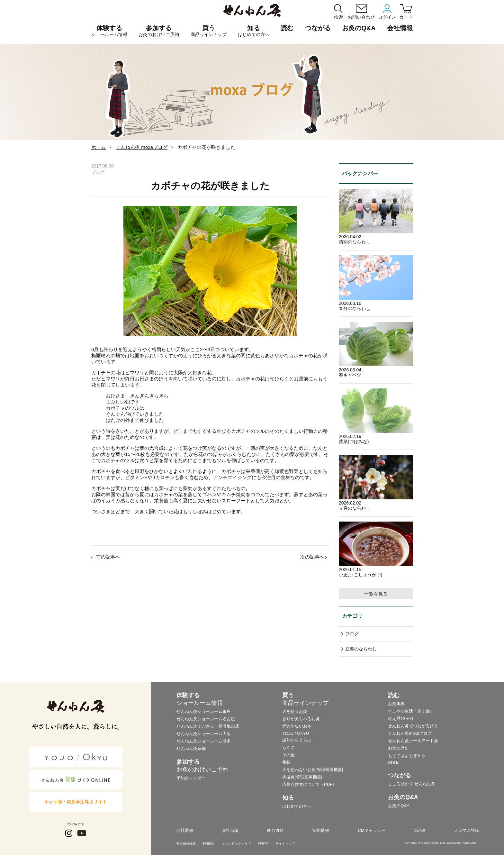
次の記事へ (312, 557)
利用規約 (209, 844)
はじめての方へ (297, 806)
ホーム (99, 147)
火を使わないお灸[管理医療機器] (313, 770)
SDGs (394, 763)
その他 (288, 755)
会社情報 (185, 830)
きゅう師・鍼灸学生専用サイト (76, 802)
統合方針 (275, 830)
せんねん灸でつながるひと (413, 726)
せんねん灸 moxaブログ (142, 147)
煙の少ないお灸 (297, 726)
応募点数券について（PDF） (309, 784)
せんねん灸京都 (191, 748)
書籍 (286, 762)
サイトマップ (285, 844)
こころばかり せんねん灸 (412, 784)
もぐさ (288, 747)
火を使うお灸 (295, 711)
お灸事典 (396, 704)
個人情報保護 (186, 844)
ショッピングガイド (237, 844)
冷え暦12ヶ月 (401, 719)
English (263, 843)
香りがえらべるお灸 (301, 719)
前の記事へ (108, 557)
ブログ (352, 634)
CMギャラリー (371, 830)
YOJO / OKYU (296, 733)
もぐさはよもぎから (407, 755)
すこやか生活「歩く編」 (411, 711)
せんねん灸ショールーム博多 (204, 741)
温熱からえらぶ (297, 740)
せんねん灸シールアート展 (413, 741)
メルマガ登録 (466, 830)
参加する (159, 31)
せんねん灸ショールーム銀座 (204, 711)
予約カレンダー (191, 778)
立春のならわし (361, 649)
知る (254, 31)
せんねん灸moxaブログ (410, 733)
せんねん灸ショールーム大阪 (204, 734)
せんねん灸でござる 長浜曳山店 (208, 726)
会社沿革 (230, 830)
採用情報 (321, 830)
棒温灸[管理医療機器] (302, 777)
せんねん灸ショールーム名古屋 (206, 719)
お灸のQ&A (359, 28)
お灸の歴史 (398, 748)
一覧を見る (376, 594)
